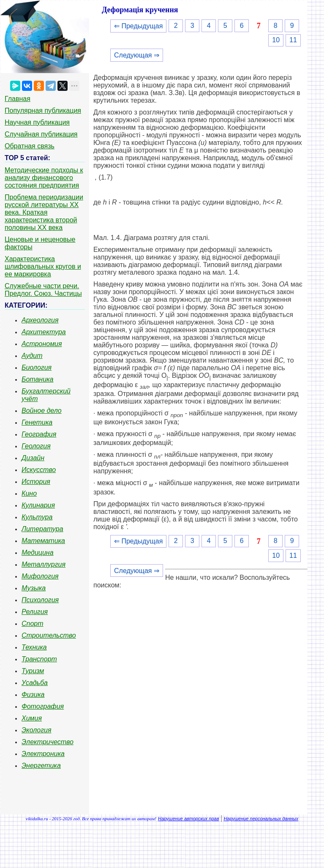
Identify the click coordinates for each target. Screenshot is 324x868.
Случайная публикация (41, 134)
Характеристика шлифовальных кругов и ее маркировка (43, 266)
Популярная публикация (43, 111)
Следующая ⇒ (137, 55)
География (39, 434)
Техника (34, 647)
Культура (37, 517)
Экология (36, 730)
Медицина (38, 553)
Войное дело (42, 411)
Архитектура (44, 332)
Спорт (33, 624)
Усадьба (35, 683)
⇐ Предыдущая (138, 26)
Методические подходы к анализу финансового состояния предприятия (44, 178)
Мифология (40, 576)
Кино (29, 493)
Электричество (48, 742)
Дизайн (33, 458)
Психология (40, 600)
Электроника (43, 754)
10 (276, 40)
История (36, 482)
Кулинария (38, 505)
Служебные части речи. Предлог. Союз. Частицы (43, 290)
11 (293, 40)
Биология (37, 367)
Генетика (37, 422)
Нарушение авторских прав (188, 819)
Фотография (43, 706)
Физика (33, 695)
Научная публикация (37, 122)
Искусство (39, 470)
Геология (36, 446)
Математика (43, 541)
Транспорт (39, 659)
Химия (32, 718)
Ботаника (38, 379)
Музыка (34, 588)
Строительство (49, 635)
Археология (40, 320)
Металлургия (44, 564)
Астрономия (42, 344)
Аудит (32, 356)
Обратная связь (30, 146)
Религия (35, 612)
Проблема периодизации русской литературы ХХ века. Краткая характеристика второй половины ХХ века (44, 212)
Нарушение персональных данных (261, 819)
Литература (42, 529)
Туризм (33, 671)
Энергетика (41, 766)
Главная (18, 99)
